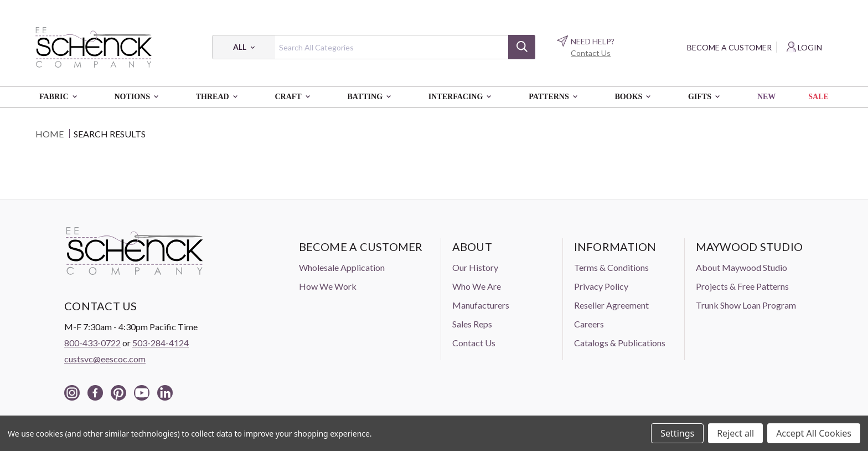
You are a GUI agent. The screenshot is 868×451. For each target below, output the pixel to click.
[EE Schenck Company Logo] (94, 47)
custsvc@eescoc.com (105, 359)
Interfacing (462, 97)
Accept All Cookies (814, 433)
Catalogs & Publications (620, 343)
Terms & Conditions (611, 267)
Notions (138, 97)
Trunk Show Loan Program (746, 305)
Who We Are (477, 286)
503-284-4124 (161, 343)
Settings (677, 433)
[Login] (804, 47)
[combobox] (374, 47)
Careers (589, 324)
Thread (219, 97)
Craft (294, 97)
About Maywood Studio (742, 267)
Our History (475, 267)
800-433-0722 (92, 343)
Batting (371, 97)
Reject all (735, 433)
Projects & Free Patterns (742, 286)
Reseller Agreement (611, 305)
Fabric (60, 97)
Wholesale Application (342, 267)
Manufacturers (481, 305)
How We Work (328, 286)
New (766, 97)
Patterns (555, 97)
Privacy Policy (601, 286)
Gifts (706, 97)
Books (635, 97)
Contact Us (591, 53)
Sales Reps (472, 324)
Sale (818, 97)
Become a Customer (729, 47)
